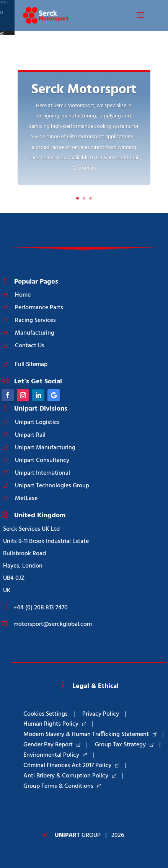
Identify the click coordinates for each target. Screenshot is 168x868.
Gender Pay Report (52, 745)
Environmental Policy (55, 755)
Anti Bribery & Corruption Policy (70, 776)
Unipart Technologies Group (52, 486)
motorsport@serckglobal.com (53, 624)
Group (78, 835)
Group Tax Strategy (124, 745)
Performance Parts (39, 308)
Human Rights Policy (55, 724)
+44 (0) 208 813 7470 (41, 608)
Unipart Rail (30, 435)
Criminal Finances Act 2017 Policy (71, 766)
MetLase (26, 498)
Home (23, 295)
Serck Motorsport (84, 90)
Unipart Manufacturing (45, 448)
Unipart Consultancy (42, 460)
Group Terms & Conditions (62, 786)
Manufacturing (35, 333)
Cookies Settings (46, 714)
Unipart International (42, 473)
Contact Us (30, 346)
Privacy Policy (101, 714)
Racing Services (35, 320)
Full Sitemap (31, 365)
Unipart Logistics (37, 422)
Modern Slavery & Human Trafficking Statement (90, 734)
